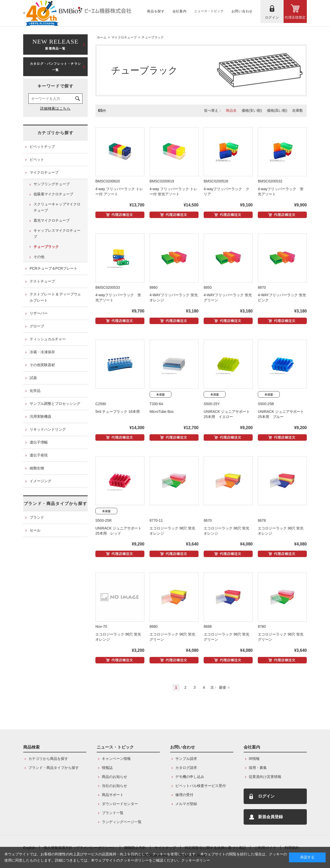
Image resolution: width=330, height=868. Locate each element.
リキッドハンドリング (48, 429)
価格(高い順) (277, 110)
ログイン (266, 796)
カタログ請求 (186, 768)
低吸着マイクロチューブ (53, 194)
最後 (222, 687)
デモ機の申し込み (190, 777)
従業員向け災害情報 (265, 777)
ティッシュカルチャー (48, 339)
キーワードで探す (56, 86)
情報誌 (107, 768)
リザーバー (39, 313)
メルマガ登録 (186, 804)
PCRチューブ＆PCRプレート (53, 268)
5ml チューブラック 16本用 (118, 412)
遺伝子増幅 (39, 442)
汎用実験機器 (40, 416)
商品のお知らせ (114, 777)
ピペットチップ (42, 147)
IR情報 (254, 759)
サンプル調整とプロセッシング (55, 404)
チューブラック (153, 37)
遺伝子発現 (39, 455)
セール (35, 530)
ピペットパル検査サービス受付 (201, 786)
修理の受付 (184, 795)
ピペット (37, 159)
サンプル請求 (186, 759)
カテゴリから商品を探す (48, 759)
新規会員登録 (270, 817)
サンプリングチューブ (52, 184)
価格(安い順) (252, 110)
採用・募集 (258, 768)
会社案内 (252, 747)
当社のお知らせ (114, 786)
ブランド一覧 (113, 813)
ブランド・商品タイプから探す (55, 504)
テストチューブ (42, 281)
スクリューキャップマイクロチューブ (57, 207)
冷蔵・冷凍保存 (42, 352)
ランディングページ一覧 (122, 822)
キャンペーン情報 (116, 759)
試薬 (33, 378)
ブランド (37, 517)
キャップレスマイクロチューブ (57, 234)
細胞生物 (37, 468)
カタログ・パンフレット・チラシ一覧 (55, 67)
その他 (39, 257)
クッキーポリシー (196, 860)
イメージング (40, 481)
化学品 (35, 391)
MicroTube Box (162, 412)
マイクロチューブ (124, 37)
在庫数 (298, 110)
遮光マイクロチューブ (52, 220)
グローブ (37, 326)
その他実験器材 (42, 365)
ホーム (102, 37)
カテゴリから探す (56, 133)
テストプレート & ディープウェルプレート (55, 297)
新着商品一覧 (55, 44)
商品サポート (113, 795)
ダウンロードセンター (120, 804)
